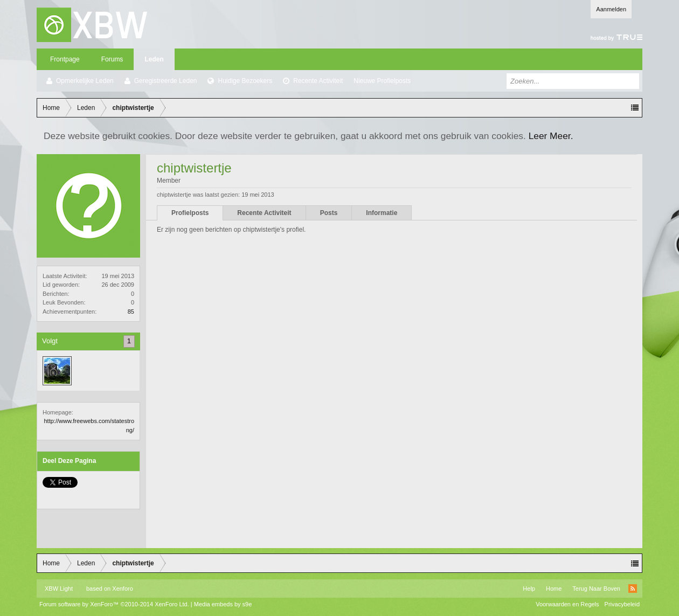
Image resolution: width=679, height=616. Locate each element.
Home (554, 589)
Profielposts (190, 213)
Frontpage (65, 59)
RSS (633, 589)
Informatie (382, 213)
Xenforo (123, 589)
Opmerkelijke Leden (85, 81)
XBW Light (59, 589)
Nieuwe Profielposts (382, 81)
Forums (112, 59)
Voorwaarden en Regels (567, 604)
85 (131, 312)
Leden (154, 59)
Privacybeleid (622, 604)
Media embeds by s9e (223, 604)
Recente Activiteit (318, 81)
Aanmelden (611, 9)
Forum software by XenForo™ (114, 604)
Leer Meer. (551, 136)
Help (529, 589)
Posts (329, 213)
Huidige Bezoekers (245, 81)
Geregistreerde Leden (166, 81)
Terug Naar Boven (596, 589)
